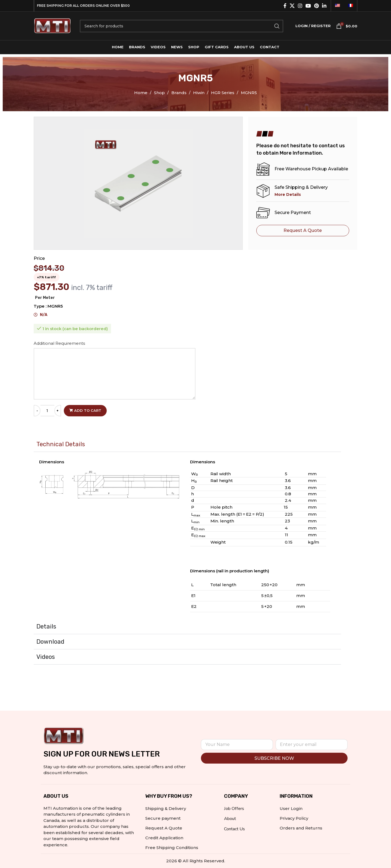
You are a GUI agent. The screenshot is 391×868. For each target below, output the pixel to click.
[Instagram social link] (300, 6)
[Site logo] (53, 25)
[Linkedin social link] (324, 6)
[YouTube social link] (308, 6)
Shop (160, 93)
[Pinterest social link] (316, 6)
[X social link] (292, 6)
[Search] (182, 26)
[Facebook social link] (285, 6)
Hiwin (199, 93)
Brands (179, 93)
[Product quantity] (47, 411)
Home (141, 93)
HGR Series (223, 93)
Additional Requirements (60, 343)
